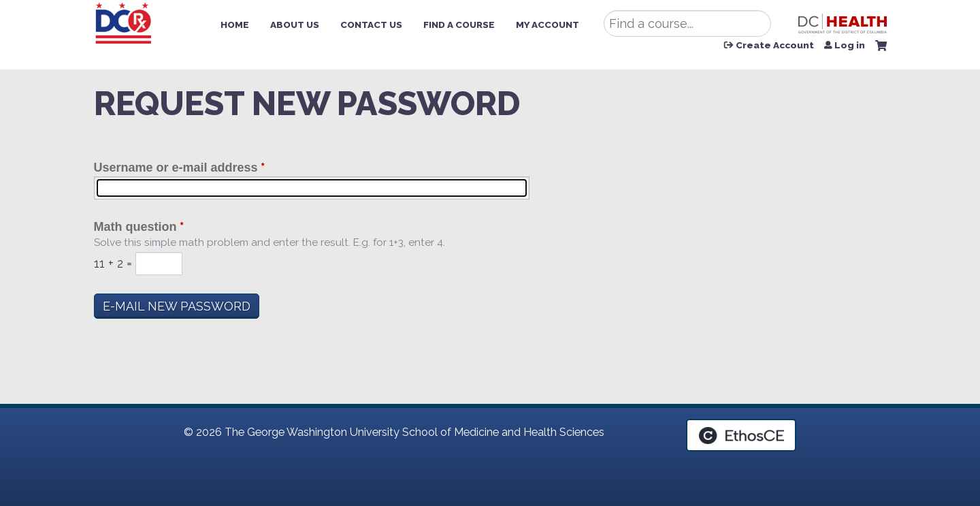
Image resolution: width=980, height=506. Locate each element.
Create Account (775, 46)
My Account (548, 25)
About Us (295, 25)
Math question (135, 227)
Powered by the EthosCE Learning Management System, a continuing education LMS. (741, 435)
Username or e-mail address (176, 168)
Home (235, 25)
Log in (850, 46)
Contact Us (371, 25)
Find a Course (459, 25)
